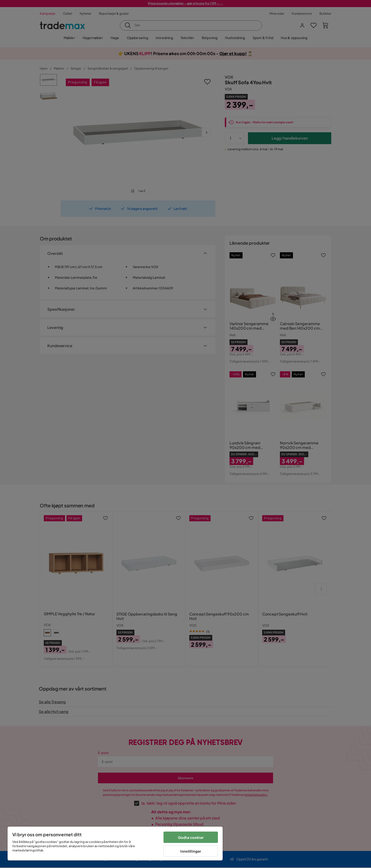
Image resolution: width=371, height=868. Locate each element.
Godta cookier (191, 837)
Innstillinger (191, 851)
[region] (115, 844)
